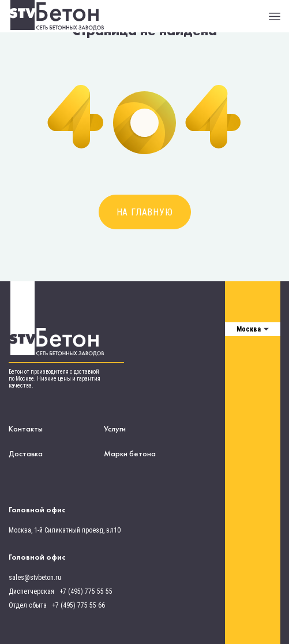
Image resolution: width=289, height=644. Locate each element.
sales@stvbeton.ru (35, 578)
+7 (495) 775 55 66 (78, 605)
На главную (145, 212)
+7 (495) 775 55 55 (86, 591)
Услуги (115, 429)
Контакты (26, 429)
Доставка (26, 453)
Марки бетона (130, 453)
